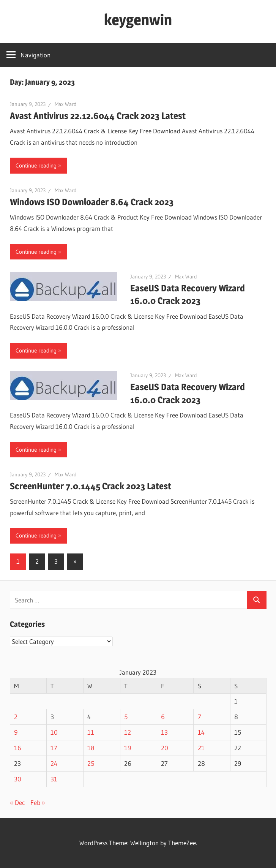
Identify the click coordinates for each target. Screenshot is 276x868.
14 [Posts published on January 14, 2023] (201, 732)
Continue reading (36, 165)
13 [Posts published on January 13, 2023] (164, 732)
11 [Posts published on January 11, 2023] (91, 732)
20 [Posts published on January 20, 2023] (165, 748)
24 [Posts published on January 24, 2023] (54, 763)
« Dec (17, 802)
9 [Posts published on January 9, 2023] (16, 732)
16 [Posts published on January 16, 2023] (18, 748)
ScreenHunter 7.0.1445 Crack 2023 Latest (91, 486)
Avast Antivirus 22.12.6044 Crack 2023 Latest (98, 116)
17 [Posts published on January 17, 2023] (54, 748)
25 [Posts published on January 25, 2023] (91, 763)
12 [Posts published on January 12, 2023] (128, 732)
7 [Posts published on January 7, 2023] (200, 717)
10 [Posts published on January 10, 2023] (54, 732)
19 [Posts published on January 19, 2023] (128, 748)
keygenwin (138, 20)
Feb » (38, 802)
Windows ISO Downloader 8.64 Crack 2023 (92, 202)
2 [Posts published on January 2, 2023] (16, 717)
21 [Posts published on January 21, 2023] (201, 748)
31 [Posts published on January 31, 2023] (54, 779)
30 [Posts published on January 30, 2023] (18, 779)
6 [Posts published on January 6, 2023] (163, 717)
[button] (64, 287)
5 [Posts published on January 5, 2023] (126, 717)
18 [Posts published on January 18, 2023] (91, 748)
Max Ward (66, 104)
